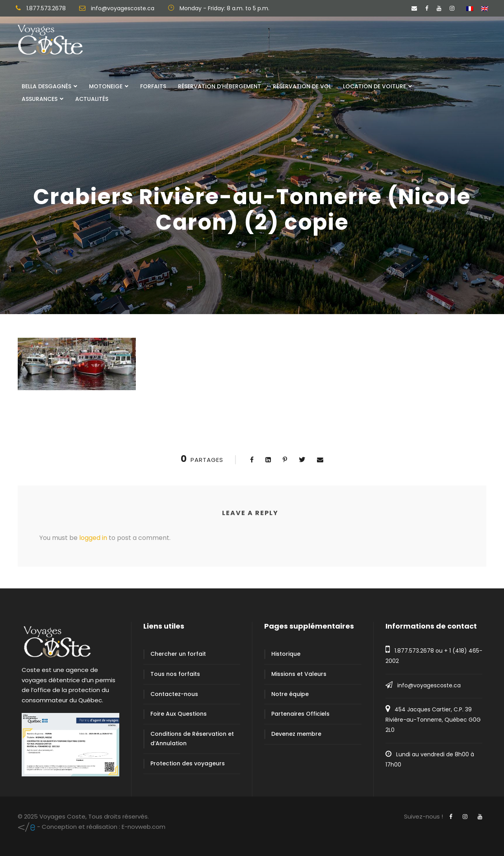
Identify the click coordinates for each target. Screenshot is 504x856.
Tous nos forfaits (175, 674)
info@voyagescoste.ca (429, 685)
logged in (93, 538)
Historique (286, 654)
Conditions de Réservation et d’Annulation (192, 739)
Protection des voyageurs (188, 763)
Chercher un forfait (178, 654)
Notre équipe (290, 694)
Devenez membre (296, 734)
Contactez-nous (174, 694)
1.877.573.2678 (414, 651)
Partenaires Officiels (300, 714)
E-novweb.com (92, 827)
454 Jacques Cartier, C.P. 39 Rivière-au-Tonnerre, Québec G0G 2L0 (433, 720)
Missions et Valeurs (299, 674)
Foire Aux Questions (179, 714)
